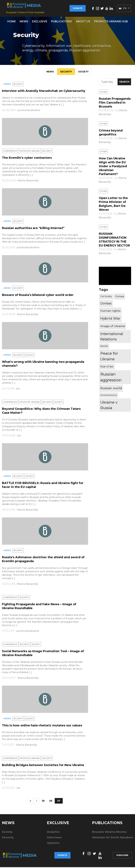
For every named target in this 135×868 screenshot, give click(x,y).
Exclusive (40, 22)
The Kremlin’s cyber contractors (27, 159)
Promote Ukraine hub (111, 22)
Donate (78, 9)
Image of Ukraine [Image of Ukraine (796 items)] (113, 327)
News (24, 22)
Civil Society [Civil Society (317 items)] (106, 297)
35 (43, 802)
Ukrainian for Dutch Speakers (113, 838)
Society (84, 72)
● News (7, 85)
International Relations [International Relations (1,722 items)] (112, 337)
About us (83, 22)
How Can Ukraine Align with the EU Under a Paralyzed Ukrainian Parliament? (113, 167)
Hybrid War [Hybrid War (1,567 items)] (110, 319)
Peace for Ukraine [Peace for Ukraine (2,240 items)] (109, 357)
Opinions (53, 844)
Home (12, 22)
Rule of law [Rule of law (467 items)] (107, 367)
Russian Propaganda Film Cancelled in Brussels (115, 103)
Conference (10, 152)
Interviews (54, 838)
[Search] (108, 83)
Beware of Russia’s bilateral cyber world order (38, 296)
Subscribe (122, 856)
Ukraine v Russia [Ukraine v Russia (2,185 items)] (109, 406)
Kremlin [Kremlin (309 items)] (104, 347)
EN (123, 9)
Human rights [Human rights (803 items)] (110, 311)
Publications (62, 22)
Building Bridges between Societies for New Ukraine (43, 766)
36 (51, 802)
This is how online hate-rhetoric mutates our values (42, 726)
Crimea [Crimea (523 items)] (119, 297)
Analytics (53, 833)
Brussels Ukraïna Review (109, 833)
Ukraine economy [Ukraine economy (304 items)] (109, 396)
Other (103, 93)
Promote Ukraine (30, 152)
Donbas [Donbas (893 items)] (106, 304)
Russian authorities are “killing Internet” (33, 229)
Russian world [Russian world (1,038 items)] (111, 389)
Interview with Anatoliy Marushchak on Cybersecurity (44, 92)
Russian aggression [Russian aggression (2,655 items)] (111, 378)
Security (66, 72)
